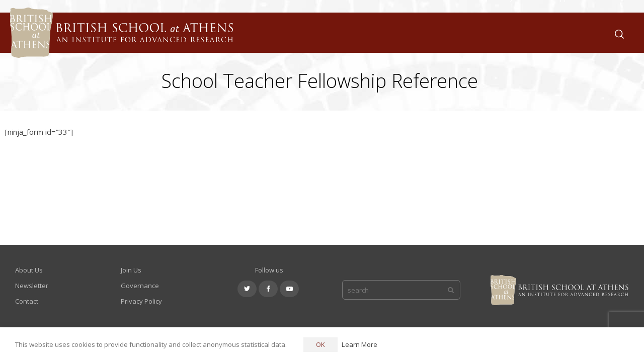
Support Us (570, 32)
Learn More (359, 344)
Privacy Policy (141, 301)
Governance (140, 286)
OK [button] (320, 344)
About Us (415, 32)
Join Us (521, 32)
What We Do (470, 32)
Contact (27, 301)
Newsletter (32, 286)
